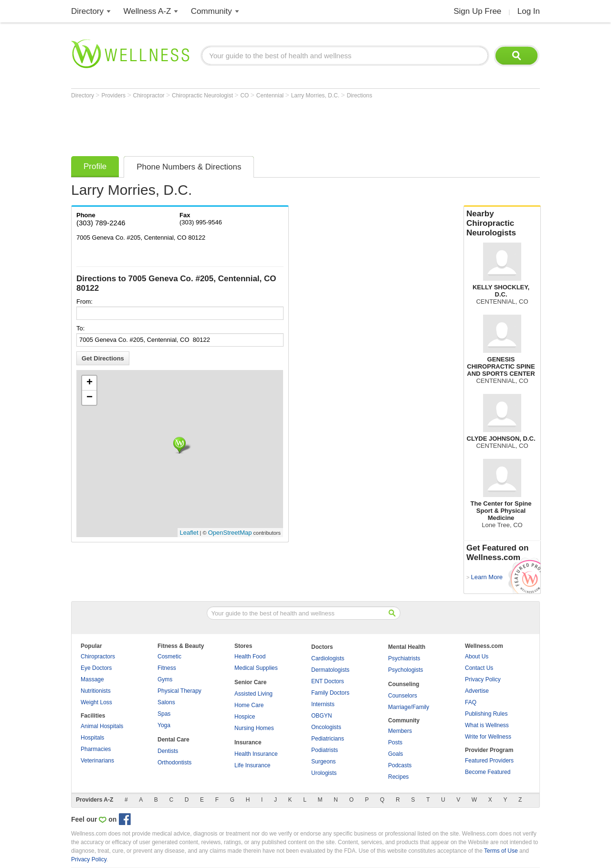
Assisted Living (253, 694)
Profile (95, 166)
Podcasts (400, 765)
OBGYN (321, 716)
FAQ (471, 702)
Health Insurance (256, 754)
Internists (323, 704)
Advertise (477, 691)
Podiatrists (325, 750)
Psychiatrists (404, 658)
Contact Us (479, 668)
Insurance (248, 742)
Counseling (404, 684)
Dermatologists (330, 670)
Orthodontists (174, 762)
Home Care (249, 705)
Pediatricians (328, 739)
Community (211, 11)
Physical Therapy (179, 691)
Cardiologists (328, 658)
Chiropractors (98, 656)
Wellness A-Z (147, 11)
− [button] (90, 398)
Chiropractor (150, 95)
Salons (166, 702)
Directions (359, 95)
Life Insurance (252, 765)
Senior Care (250, 682)
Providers (114, 95)
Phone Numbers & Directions (189, 167)
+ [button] (90, 383)
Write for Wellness (488, 737)
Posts (395, 742)
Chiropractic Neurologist (203, 95)
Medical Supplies (256, 668)
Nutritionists (96, 691)
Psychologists (406, 670)
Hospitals (92, 738)
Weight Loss (96, 702)
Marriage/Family (409, 707)
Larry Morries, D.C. (316, 95)
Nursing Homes (254, 728)
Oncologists (326, 727)
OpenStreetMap (230, 533)
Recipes (398, 777)
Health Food (250, 656)
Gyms (165, 679)
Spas (164, 714)
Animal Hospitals (102, 726)
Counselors (403, 696)
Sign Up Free (477, 11)
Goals (395, 754)
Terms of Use (501, 851)
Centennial (271, 95)
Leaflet (189, 533)
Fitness (167, 668)
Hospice (245, 717)
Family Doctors (330, 693)
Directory (87, 11)
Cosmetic (169, 656)
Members (400, 731)
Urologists (324, 773)
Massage (92, 679)
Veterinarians (97, 761)
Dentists (168, 751)
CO (245, 95)
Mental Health (407, 647)
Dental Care (174, 740)
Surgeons (323, 762)
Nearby (502, 223)
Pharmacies (96, 749)
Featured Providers (489, 761)
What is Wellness (487, 725)
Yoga (164, 725)
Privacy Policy (483, 679)
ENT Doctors (327, 681)
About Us (477, 656)
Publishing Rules (486, 714)
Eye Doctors (96, 668)
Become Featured (488, 772)
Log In (529, 11)
